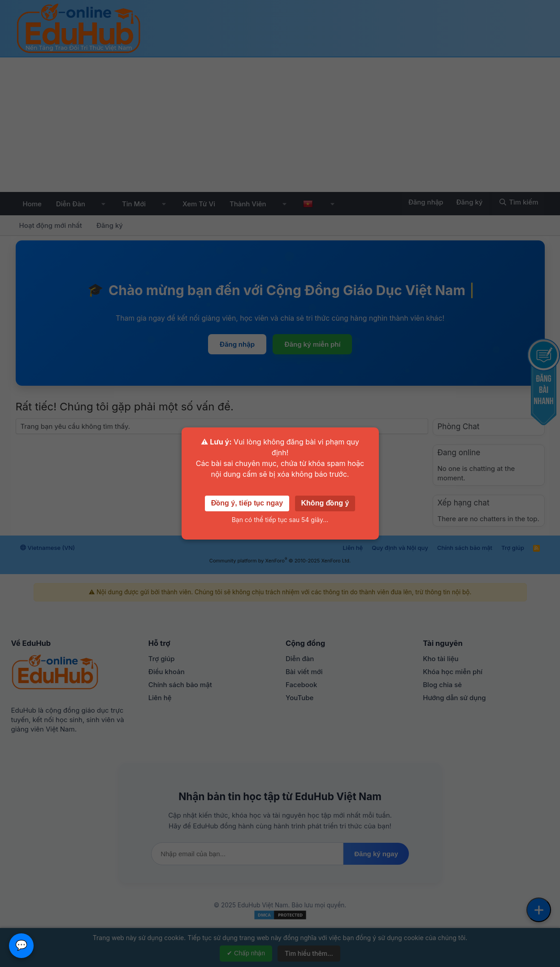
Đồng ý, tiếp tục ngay (247, 503)
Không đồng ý (325, 503)
